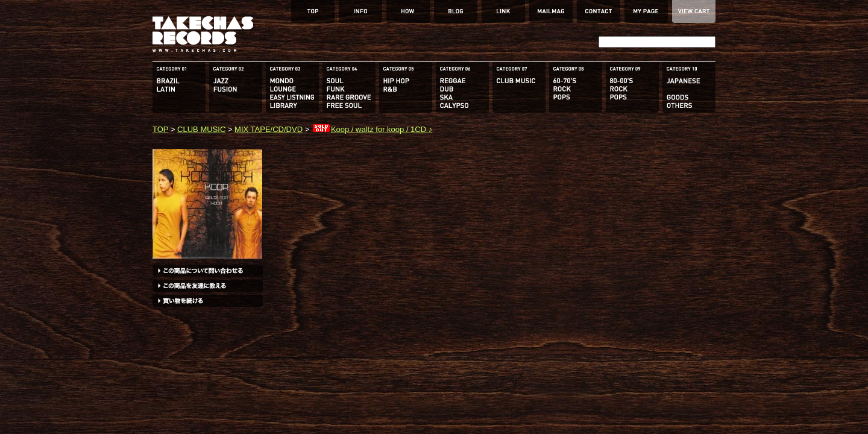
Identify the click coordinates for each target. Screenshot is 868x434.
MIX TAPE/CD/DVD (269, 129)
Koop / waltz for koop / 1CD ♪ (372, 129)
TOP (160, 129)
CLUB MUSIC (201, 129)
